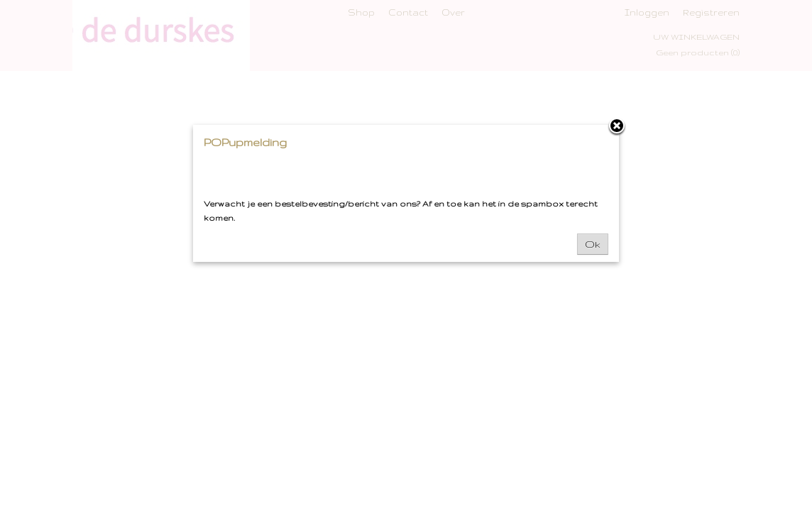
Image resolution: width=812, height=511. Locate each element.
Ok (593, 244)
